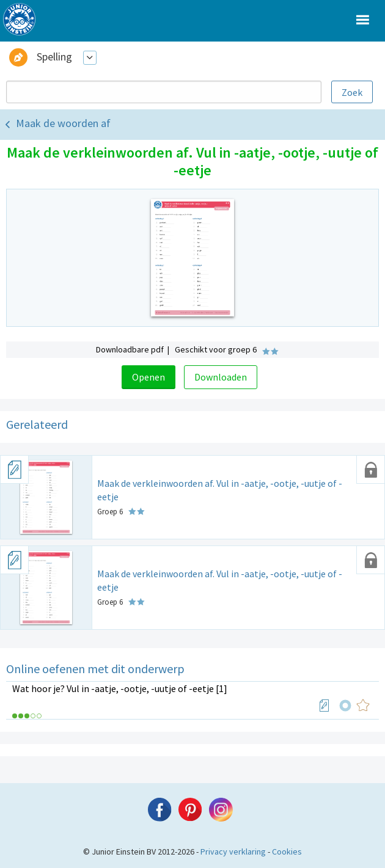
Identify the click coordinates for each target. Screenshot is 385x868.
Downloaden (221, 377)
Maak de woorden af (63, 123)
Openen (148, 377)
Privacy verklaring (233, 852)
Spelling (54, 57)
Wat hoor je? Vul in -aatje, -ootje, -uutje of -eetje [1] (120, 688)
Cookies (287, 852)
